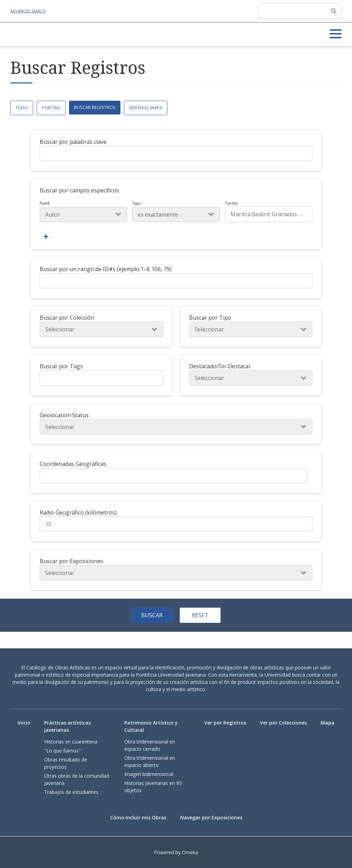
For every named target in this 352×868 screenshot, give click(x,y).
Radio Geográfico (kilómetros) (78, 512)
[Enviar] (334, 11)
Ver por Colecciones (283, 723)
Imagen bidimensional (149, 774)
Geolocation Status (64, 415)
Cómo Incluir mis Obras (138, 817)
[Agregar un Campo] (46, 236)
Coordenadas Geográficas (73, 464)
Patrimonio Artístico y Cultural (151, 726)
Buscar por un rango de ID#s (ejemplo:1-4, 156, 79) (106, 269)
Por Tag (51, 108)
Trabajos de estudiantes (71, 792)
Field (83, 211)
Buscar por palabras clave (73, 142)
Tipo (176, 211)
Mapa (327, 723)
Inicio (24, 723)
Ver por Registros (225, 723)
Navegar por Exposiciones (211, 817)
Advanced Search (28, 11)
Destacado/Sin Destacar (220, 366)
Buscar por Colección (67, 318)
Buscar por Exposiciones (71, 561)
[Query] (300, 11)
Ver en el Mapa (146, 108)
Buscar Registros (95, 107)
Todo (22, 108)
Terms (269, 211)
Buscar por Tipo (210, 318)
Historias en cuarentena (71, 742)
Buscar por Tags (61, 366)
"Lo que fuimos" (62, 751)
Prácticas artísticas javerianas (67, 726)
